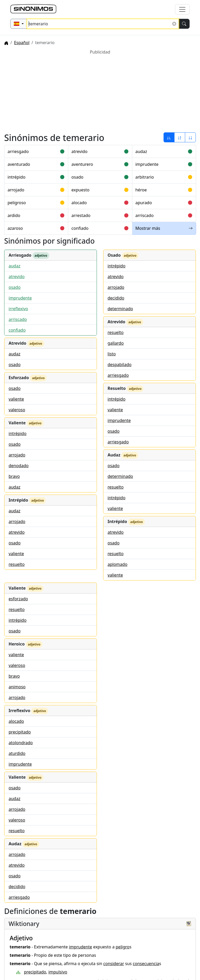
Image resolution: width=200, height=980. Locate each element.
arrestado (81, 215)
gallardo (116, 343)
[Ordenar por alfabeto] (180, 137)
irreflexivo (18, 309)
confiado (80, 228)
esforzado (18, 599)
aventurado (19, 164)
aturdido (17, 753)
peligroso (17, 203)
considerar (114, 964)
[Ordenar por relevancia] (169, 137)
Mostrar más (164, 228)
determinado (120, 309)
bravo (14, 476)
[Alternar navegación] (182, 9)
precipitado (20, 732)
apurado (144, 203)
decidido (116, 298)
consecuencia (146, 964)
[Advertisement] (100, 92)
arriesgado (18, 151)
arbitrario (145, 177)
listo (112, 354)
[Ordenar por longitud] (190, 137)
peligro (123, 947)
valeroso (17, 410)
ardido (14, 215)
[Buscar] (184, 24)
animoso (17, 687)
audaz (141, 151)
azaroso (15, 228)
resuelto (17, 564)
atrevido (79, 151)
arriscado (145, 215)
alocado (79, 203)
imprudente (147, 164)
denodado (19, 466)
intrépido (17, 177)
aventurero (82, 164)
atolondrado (21, 743)
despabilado (120, 365)
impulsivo (58, 972)
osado (77, 177)
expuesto (80, 190)
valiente (16, 399)
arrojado (16, 190)
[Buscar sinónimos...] (103, 24)
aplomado (117, 564)
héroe (141, 190)
